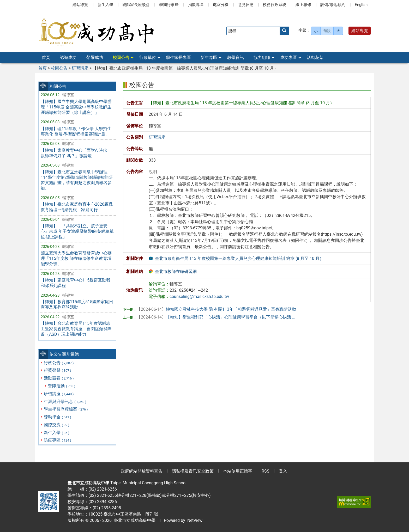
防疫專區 (58, 440)
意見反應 (246, 5)
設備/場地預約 (333, 5)
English (361, 5)
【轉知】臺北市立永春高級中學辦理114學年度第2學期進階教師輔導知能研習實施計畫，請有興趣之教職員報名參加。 (77, 180)
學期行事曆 (169, 5)
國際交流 (57, 425)
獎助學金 (58, 417)
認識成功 (68, 57)
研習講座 (59, 394)
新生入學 (105, 5)
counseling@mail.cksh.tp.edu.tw (199, 296)
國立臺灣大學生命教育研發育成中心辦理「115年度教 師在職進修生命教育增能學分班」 (76, 258)
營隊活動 (62, 386)
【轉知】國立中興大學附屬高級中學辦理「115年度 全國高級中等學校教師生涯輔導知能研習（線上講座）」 (76, 107)
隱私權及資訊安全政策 (193, 471)
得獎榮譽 (58, 370)
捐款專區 (196, 5)
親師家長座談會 (136, 5)
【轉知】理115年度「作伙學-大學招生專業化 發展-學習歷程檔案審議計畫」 (76, 131)
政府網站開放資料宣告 (142, 471)
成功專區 (288, 57)
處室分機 (221, 5)
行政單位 (148, 57)
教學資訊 (236, 57)
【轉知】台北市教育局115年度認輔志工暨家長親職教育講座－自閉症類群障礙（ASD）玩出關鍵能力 (76, 329)
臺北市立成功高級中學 (134, 520)
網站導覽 (80, 5)
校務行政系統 (274, 5)
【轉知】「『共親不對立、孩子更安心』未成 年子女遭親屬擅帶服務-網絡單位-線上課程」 (77, 231)
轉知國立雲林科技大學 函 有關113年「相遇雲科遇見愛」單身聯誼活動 (216, 309)
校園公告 (121, 57)
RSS (266, 471)
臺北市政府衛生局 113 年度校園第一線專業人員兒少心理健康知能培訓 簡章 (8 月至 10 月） (239, 258)
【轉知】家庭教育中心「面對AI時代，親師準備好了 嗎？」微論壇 (76, 153)
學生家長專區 (178, 57)
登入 (283, 471)
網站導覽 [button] (360, 31)
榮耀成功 (95, 57)
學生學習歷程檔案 (66, 409)
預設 (327, 31)
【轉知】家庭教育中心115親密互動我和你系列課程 (76, 283)
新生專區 (209, 57)
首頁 (46, 57)
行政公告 (59, 363)
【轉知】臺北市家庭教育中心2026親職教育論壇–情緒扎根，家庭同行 (77, 207)
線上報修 (303, 5)
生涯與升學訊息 (65, 402)
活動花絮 (315, 57)
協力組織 (262, 57)
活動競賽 (59, 378)
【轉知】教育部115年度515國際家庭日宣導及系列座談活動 (77, 304)
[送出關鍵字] (284, 31)
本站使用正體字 (238, 471)
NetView (195, 520)
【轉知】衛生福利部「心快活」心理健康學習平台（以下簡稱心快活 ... (216, 317)
